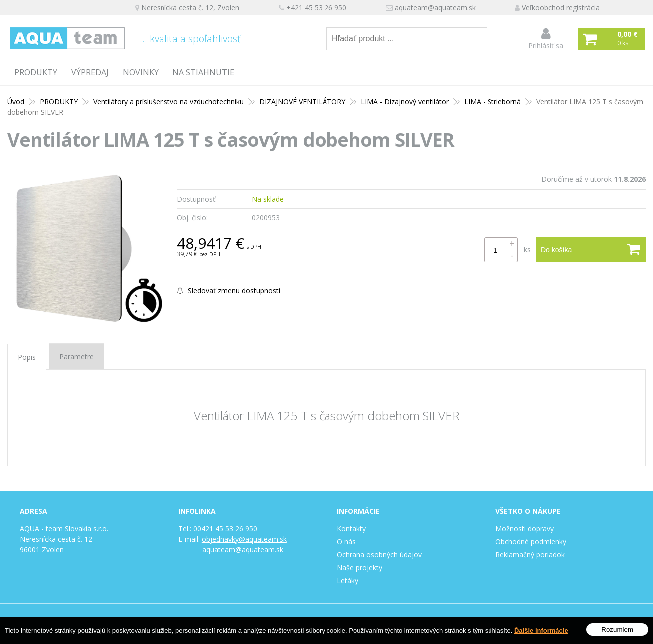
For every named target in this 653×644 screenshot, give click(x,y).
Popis (27, 357)
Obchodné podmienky (531, 541)
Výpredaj (90, 72)
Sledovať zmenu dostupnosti (229, 291)
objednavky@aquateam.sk (244, 539)
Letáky (348, 580)
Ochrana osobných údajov (379, 554)
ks (527, 250)
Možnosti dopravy (525, 529)
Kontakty (351, 529)
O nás (346, 541)
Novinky (141, 72)
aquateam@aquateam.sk (435, 8)
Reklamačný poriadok (530, 554)
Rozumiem (617, 629)
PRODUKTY (36, 72)
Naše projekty (360, 567)
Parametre (77, 356)
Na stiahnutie (203, 72)
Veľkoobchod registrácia (561, 8)
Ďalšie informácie (541, 630)
